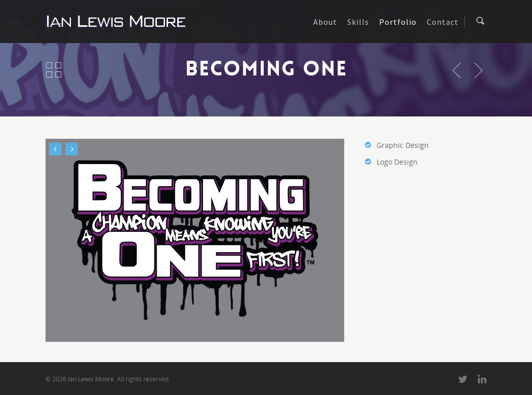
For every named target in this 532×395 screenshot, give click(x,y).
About (325, 22)
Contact (443, 22)
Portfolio (398, 22)
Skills (358, 22)
